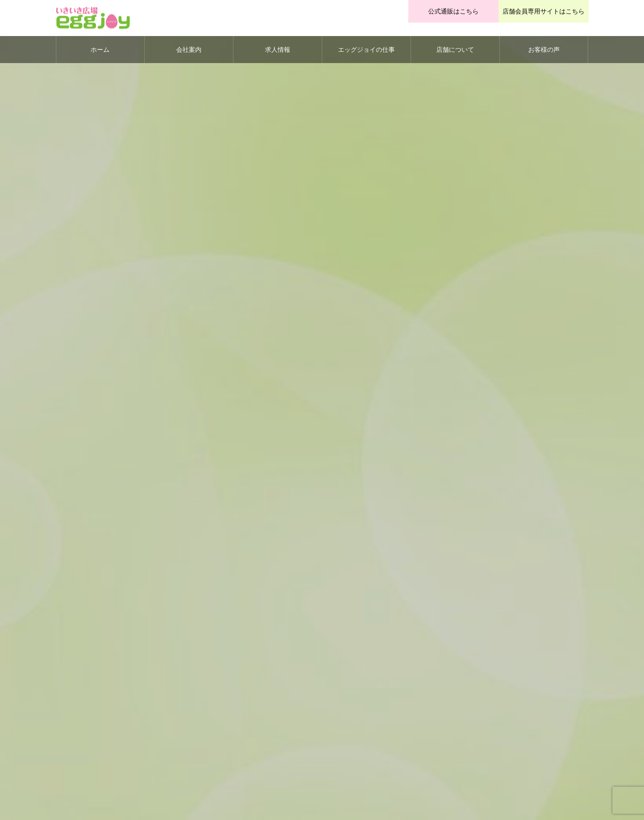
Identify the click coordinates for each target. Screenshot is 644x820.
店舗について (455, 50)
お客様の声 (544, 50)
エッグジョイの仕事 (366, 50)
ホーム (100, 50)
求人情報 (278, 50)
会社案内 (189, 50)
